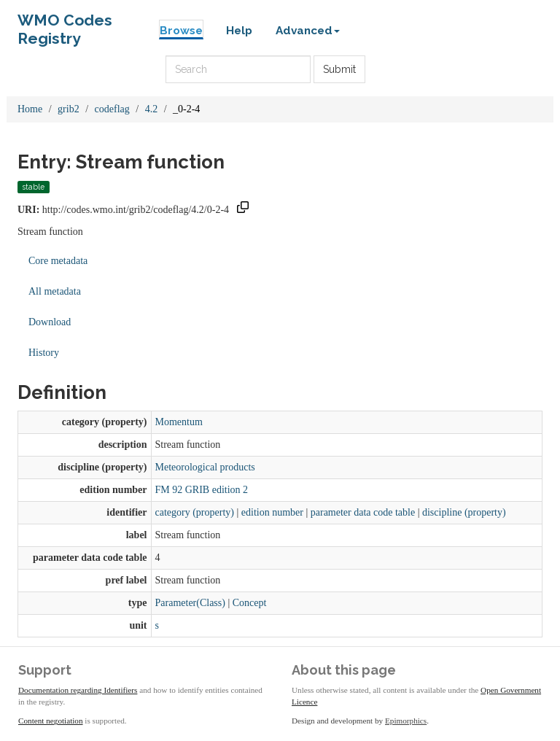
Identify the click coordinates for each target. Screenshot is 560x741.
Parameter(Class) (190, 603)
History (44, 353)
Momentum (179, 422)
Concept (250, 603)
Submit (339, 69)
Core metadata (58, 261)
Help (239, 31)
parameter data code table (363, 512)
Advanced (308, 31)
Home (30, 109)
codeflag (112, 109)
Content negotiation (51, 721)
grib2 (69, 109)
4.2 (152, 109)
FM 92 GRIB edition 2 (202, 490)
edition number (272, 512)
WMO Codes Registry (65, 24)
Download (50, 322)
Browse (181, 31)
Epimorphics (406, 721)
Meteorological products (205, 467)
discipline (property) (464, 512)
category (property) (195, 512)
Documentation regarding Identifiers (78, 690)
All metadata (55, 291)
